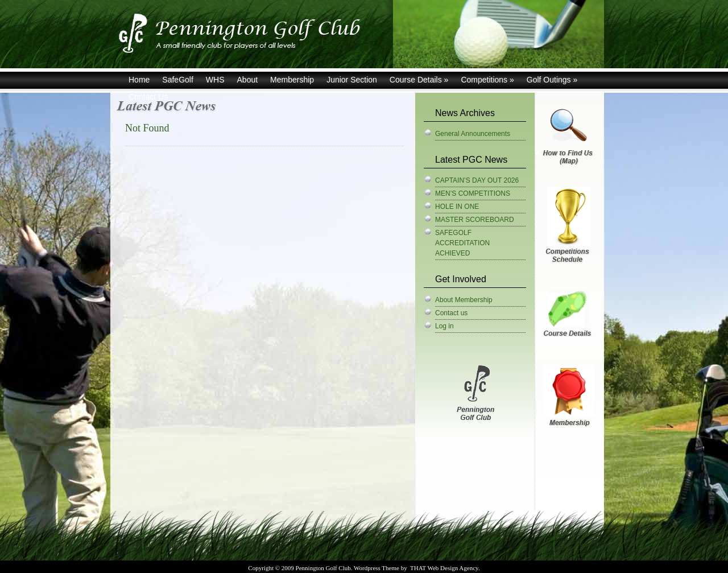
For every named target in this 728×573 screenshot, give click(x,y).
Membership (292, 80)
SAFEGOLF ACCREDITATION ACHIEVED (462, 243)
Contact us (451, 313)
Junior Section (352, 80)
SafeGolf (177, 80)
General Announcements (473, 134)
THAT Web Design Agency (444, 568)
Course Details (419, 80)
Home (139, 80)
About (248, 80)
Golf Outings (552, 80)
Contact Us (148, 97)
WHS (215, 80)
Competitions (487, 80)
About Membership (464, 300)
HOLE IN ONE (457, 207)
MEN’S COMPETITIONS (473, 193)
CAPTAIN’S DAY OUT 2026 (477, 180)
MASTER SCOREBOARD (475, 220)
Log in (444, 326)
